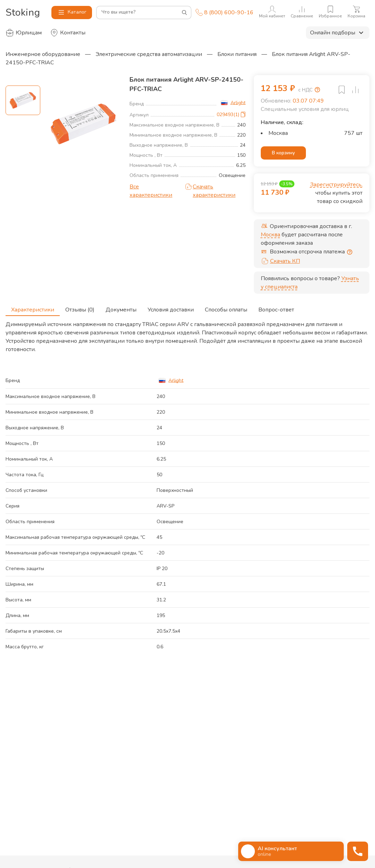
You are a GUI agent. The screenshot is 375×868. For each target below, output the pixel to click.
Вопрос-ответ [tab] (276, 308)
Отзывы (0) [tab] (80, 308)
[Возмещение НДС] (317, 90)
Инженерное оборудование (43, 54)
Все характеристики (151, 191)
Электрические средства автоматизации (149, 54)
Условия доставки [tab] (171, 308)
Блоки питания (237, 54)
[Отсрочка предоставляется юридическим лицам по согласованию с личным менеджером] (350, 252)
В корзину (283, 153)
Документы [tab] (121, 308)
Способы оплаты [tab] (226, 308)
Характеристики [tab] (33, 308)
